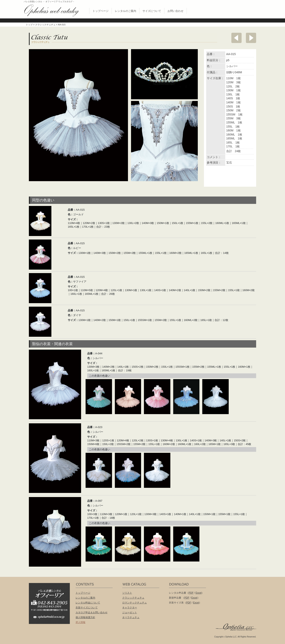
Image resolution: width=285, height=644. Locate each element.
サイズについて (152, 11)
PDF (191, 593)
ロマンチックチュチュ (135, 603)
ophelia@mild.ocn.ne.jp (51, 618)
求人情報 (80, 622)
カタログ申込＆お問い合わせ (92, 612)
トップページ (101, 11)
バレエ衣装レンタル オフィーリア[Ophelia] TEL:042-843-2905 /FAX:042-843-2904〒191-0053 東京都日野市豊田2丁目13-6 (51, 598)
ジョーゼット (130, 612)
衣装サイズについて (87, 608)
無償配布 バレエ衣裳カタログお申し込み (233, 10)
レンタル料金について (88, 603)
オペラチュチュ (131, 617)
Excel (198, 593)
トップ (29, 25)
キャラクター (130, 608)
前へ (236, 38)
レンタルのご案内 (126, 11)
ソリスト (127, 593)
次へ (251, 38)
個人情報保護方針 (85, 617)
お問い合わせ (175, 11)
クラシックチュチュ (45, 25)
